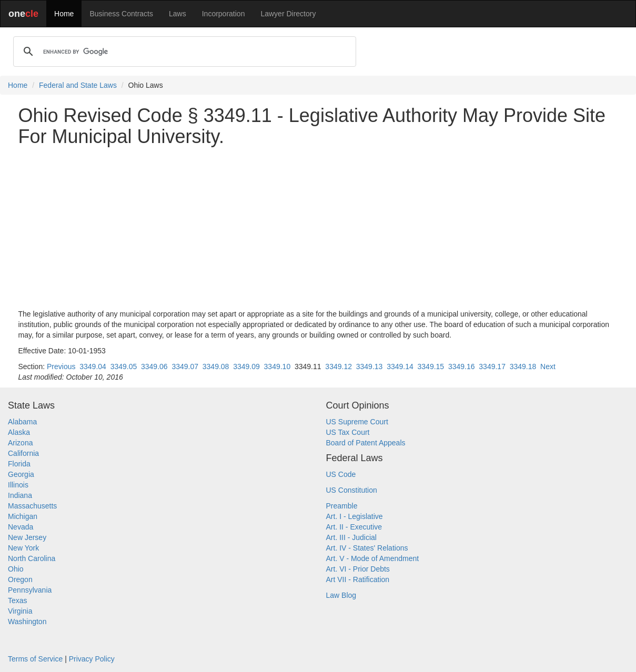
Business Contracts (121, 14)
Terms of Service (35, 659)
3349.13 (370, 366)
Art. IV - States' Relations (367, 548)
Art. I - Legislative (355, 516)
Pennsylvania (30, 590)
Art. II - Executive (354, 527)
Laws (178, 14)
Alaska (19, 432)
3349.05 (124, 366)
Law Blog (341, 595)
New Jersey (27, 537)
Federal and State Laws (78, 85)
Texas (18, 600)
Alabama (22, 422)
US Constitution (352, 490)
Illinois (18, 485)
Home (64, 14)
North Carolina (32, 558)
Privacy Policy (92, 659)
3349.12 (339, 366)
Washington (27, 622)
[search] (183, 52)
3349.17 (492, 366)
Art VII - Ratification (358, 579)
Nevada (21, 527)
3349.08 (216, 366)
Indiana (20, 495)
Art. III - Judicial (351, 537)
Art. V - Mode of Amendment (373, 558)
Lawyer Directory (288, 14)
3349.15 (431, 366)
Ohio (16, 569)
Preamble (342, 506)
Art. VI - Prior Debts (358, 569)
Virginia (20, 611)
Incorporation (224, 14)
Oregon (20, 579)
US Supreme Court (357, 422)
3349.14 (400, 366)
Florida (19, 464)
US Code (341, 474)
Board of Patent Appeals (366, 443)
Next (548, 366)
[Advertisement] (318, 228)
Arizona (20, 443)
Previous (61, 366)
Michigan (23, 516)
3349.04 (93, 366)
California (23, 453)
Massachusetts (32, 506)
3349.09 (246, 366)
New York (23, 548)
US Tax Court (348, 432)
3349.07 (185, 366)
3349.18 (523, 366)
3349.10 (277, 366)
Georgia (21, 474)
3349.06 (154, 366)
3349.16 (462, 366)
